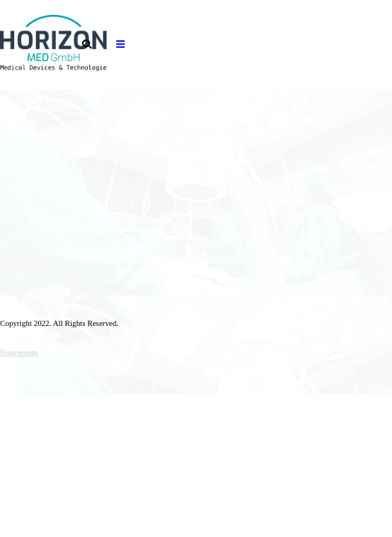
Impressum (19, 352)
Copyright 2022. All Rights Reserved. (59, 323)
